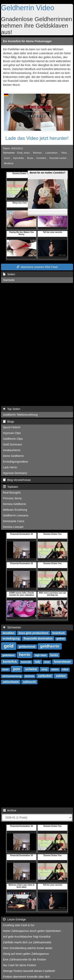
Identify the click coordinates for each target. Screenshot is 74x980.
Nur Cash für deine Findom (20, 965)
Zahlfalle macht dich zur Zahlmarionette (27, 942)
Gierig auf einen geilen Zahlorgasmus (26, 954)
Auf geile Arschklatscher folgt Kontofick (27, 937)
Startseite (9, 280)
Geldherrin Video (28, 8)
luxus (5, 669)
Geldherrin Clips (13, 439)
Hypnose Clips (12, 433)
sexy (44, 669)
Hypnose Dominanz (15, 473)
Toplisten (11, 487)
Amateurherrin (12, 450)
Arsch (7, 158)
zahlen (61, 676)
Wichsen (37, 153)
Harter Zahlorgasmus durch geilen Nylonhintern (32, 931)
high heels (41, 655)
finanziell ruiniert (58, 158)
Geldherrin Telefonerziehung (20, 415)
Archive (10, 810)
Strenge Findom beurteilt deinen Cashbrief (29, 971)
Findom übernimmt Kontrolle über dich (26, 977)
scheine (31, 669)
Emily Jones (23, 153)
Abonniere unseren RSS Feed (37, 267)
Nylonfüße (19, 158)
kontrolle (26, 662)
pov (17, 669)
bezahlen (8, 633)
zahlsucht (30, 682)
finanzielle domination (38, 638)
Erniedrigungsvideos (15, 462)
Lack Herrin (10, 467)
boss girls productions (33, 633)
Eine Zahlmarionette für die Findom (25, 959)
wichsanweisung (12, 676)
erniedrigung (11, 638)
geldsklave (8, 655)
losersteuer (62, 662)
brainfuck (59, 633)
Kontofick (41, 158)
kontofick (10, 662)
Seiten (9, 274)
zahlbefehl (45, 676)
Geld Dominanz (13, 444)
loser (47, 662)
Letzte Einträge (14, 919)
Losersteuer (51, 153)
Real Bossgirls (12, 493)
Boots (30, 158)
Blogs (9, 422)
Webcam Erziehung (15, 510)
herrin (25, 655)
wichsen (30, 676)
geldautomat (27, 647)
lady (38, 662)
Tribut (64, 153)
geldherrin (50, 646)
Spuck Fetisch (12, 427)
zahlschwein (11, 682)
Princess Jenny (12, 498)
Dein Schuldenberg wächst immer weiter (28, 948)
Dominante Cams (14, 521)
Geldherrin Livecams (16, 515)
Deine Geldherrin (13, 456)
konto (54, 655)
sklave (55, 669)
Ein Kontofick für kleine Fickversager (27, 41)
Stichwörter (12, 627)
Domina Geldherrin (15, 504)
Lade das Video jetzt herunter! (37, 138)
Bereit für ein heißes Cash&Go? (48, 166)
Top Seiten (12, 409)
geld (9, 646)
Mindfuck (9, 163)
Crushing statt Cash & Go (19, 925)
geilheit (61, 639)
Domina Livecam (13, 527)
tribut (65, 669)
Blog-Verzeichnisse (17, 480)
